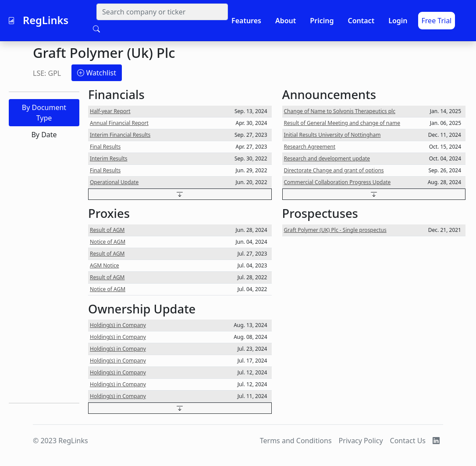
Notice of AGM (108, 242)
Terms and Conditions (296, 441)
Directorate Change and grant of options (334, 170)
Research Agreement (310, 147)
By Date (44, 135)
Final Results (105, 147)
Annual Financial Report (119, 123)
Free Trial (437, 21)
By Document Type (44, 113)
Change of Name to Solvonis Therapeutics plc (340, 111)
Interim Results (109, 158)
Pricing (322, 21)
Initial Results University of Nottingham (332, 135)
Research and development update (327, 158)
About (286, 21)
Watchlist (97, 73)
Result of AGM (107, 230)
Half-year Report (110, 111)
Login (398, 21)
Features (246, 21)
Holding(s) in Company (118, 325)
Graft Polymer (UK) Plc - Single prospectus (335, 230)
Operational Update (114, 182)
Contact (361, 21)
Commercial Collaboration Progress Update (337, 182)
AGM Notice (105, 265)
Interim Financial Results (120, 135)
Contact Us (408, 441)
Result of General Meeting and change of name (342, 123)
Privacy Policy (361, 441)
